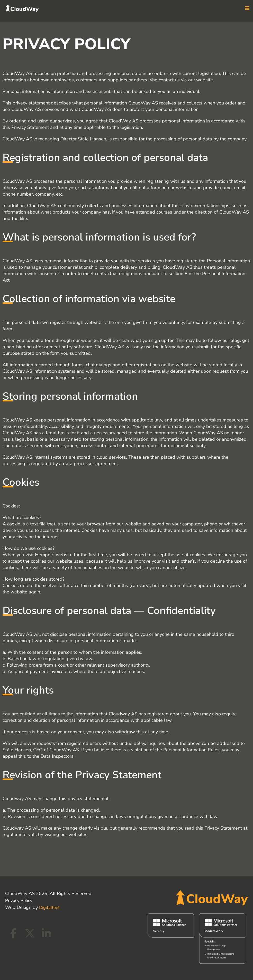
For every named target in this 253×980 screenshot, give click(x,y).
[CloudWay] (27, 10)
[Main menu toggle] (247, 11)
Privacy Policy (19, 900)
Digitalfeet (50, 907)
